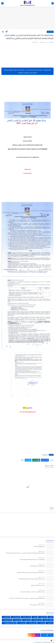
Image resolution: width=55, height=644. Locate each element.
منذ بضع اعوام (41, 590)
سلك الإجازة (27, 620)
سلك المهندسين (8, 620)
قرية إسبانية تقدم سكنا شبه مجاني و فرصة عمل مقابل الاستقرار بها (31, 572)
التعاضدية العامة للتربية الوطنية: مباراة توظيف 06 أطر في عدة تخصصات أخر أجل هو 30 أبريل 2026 (25, 553)
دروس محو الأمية (37, 620)
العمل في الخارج (26, 617)
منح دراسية (22, 623)
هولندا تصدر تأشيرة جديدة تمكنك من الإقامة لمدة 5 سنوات (33, 592)
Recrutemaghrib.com (39, 642)
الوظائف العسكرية (49, 620)
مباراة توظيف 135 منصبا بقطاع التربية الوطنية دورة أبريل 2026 (32, 560)
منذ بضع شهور (41, 545)
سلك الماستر (18, 620)
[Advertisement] (27, 18)
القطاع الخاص (16, 617)
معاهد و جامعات (32, 623)
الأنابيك (51, 617)
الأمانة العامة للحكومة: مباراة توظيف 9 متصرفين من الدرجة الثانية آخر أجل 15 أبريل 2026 (27, 598)
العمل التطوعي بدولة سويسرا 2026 (37, 566)
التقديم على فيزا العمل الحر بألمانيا (38, 585)
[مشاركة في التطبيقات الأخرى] (22, 460)
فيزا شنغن (50, 623)
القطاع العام (50, 32)
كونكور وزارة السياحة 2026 (39, 547)
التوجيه (35, 617)
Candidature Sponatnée (10, 623)
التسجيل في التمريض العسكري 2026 (37, 605)
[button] (45, 460)
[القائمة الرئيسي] (53, 3)
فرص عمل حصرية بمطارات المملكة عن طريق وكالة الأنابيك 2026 (31, 579)
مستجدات (42, 623)
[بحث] (2, 3)
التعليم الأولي (43, 617)
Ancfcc (24, 408)
